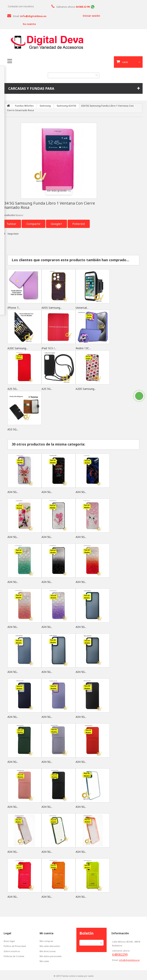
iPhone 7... (14, 308)
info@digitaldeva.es (129, 960)
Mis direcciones (48, 951)
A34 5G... (13, 492)
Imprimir (13, 234)
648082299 (120, 955)
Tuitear (11, 224)
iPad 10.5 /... (49, 348)
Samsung (45, 106)
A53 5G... (13, 429)
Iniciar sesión (91, 16)
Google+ (56, 224)
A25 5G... (13, 389)
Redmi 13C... (83, 348)
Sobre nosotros (12, 951)
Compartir (33, 224)
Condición (8, 215)
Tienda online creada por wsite (77, 976)
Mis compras (46, 941)
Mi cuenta (47, 933)
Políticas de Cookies (14, 956)
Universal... (82, 308)
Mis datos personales (51, 956)
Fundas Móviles (24, 106)
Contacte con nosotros (21, 6)
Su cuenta (29, 24)
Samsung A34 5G (66, 106)
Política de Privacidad (15, 946)
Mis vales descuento (50, 946)
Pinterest (79, 224)
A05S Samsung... (52, 308)
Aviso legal (9, 941)
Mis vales (45, 961)
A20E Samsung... (18, 348)
